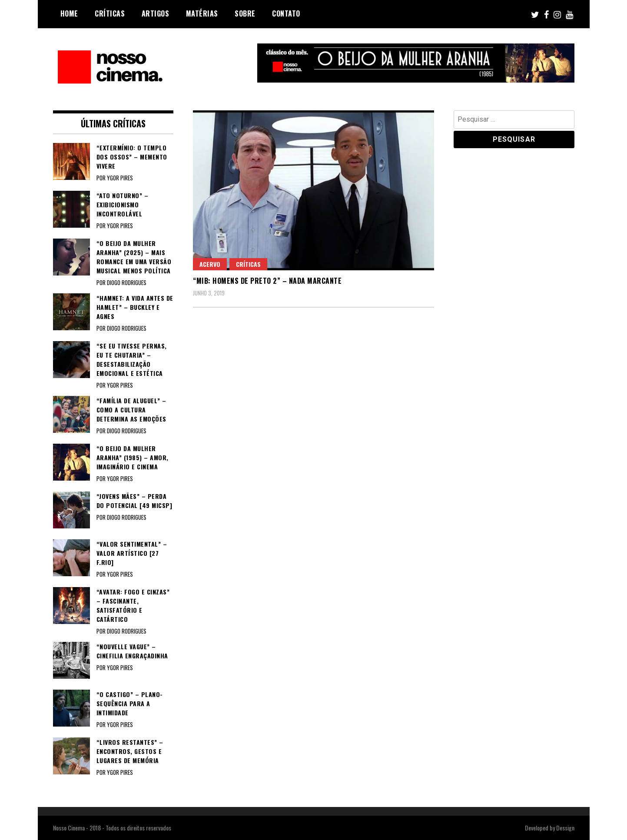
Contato (286, 13)
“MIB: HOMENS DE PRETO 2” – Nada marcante (267, 281)
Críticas (110, 13)
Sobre (245, 13)
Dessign (565, 828)
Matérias (202, 13)
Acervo (210, 264)
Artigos (156, 13)
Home (69, 13)
